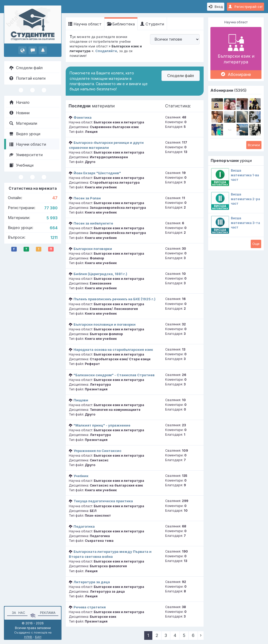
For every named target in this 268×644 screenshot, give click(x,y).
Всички (254, 145)
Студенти (152, 24)
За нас (18, 613)
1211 (54, 238)
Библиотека (121, 24)
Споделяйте (106, 51)
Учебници (21, 165)
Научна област (85, 24)
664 (54, 228)
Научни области (28, 144)
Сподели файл (26, 68)
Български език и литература (236, 48)
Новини (19, 113)
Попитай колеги (27, 78)
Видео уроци (25, 134)
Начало (19, 102)
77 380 (51, 208)
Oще (256, 244)
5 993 (52, 218)
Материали (23, 123)
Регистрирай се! (245, 7)
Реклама (48, 613)
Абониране (236, 74)
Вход (216, 7)
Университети (26, 155)
